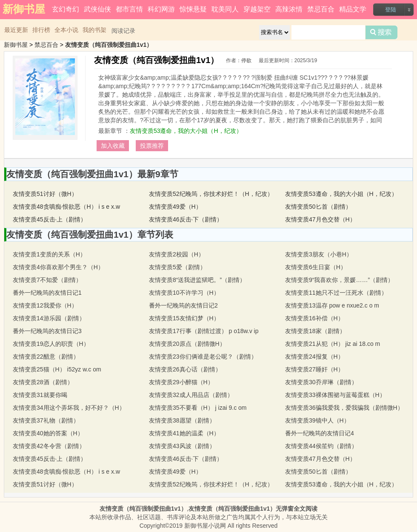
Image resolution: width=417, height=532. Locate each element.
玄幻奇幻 (66, 9)
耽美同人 (225, 9)
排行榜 (41, 30)
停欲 (246, 60)
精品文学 (353, 9)
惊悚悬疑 (193, 9)
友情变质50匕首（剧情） (318, 207)
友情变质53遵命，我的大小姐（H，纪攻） (186, 131)
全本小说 (66, 30)
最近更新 (16, 30)
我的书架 (94, 30)
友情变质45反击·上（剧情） (50, 219)
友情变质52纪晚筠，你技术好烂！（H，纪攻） (211, 194)
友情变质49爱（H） (175, 207)
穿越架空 (257, 9)
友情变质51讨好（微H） (45, 194)
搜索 (381, 32)
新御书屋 (16, 45)
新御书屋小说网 (205, 526)
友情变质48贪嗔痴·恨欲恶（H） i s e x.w (66, 207)
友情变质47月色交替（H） (320, 219)
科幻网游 (161, 9)
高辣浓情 (289, 9)
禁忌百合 (321, 9)
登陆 (391, 10)
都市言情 (129, 9)
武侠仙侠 (97, 9)
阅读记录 (123, 31)
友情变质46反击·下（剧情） (186, 219)
